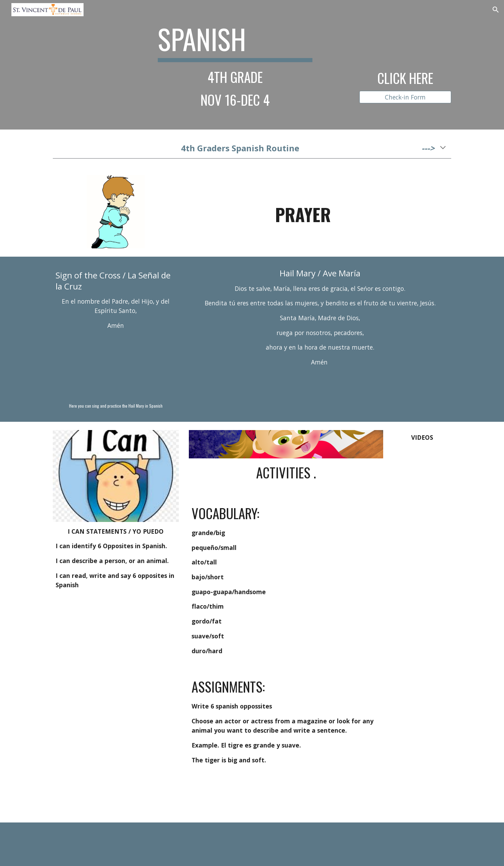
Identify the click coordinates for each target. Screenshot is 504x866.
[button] (496, 10)
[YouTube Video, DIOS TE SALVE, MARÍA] (116, 367)
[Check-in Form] (405, 97)
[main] (235, 65)
